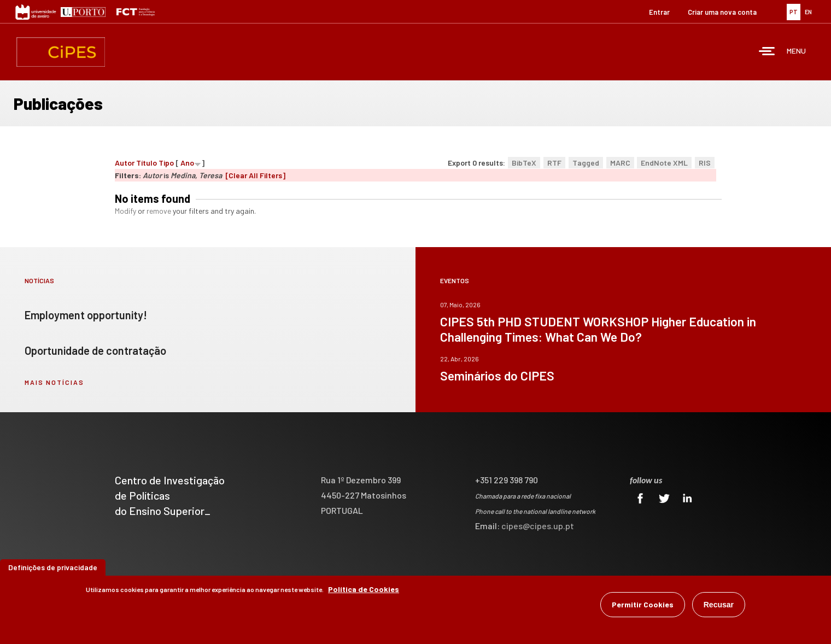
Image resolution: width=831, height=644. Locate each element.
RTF (554, 163)
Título (147, 163)
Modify (125, 211)
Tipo (166, 163)
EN (808, 12)
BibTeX (524, 163)
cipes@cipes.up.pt (538, 526)
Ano (187, 163)
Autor (125, 163)
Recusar (719, 606)
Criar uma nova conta (722, 12)
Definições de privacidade (53, 569)
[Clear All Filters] (255, 175)
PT (794, 12)
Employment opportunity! (86, 315)
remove (159, 211)
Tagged (586, 163)
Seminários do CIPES (497, 376)
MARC (620, 163)
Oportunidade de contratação (95, 350)
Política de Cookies (364, 591)
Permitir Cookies (643, 606)
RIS (705, 163)
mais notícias (54, 382)
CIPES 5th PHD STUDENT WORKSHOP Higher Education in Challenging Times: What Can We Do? (598, 329)
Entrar (659, 12)
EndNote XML (664, 163)
